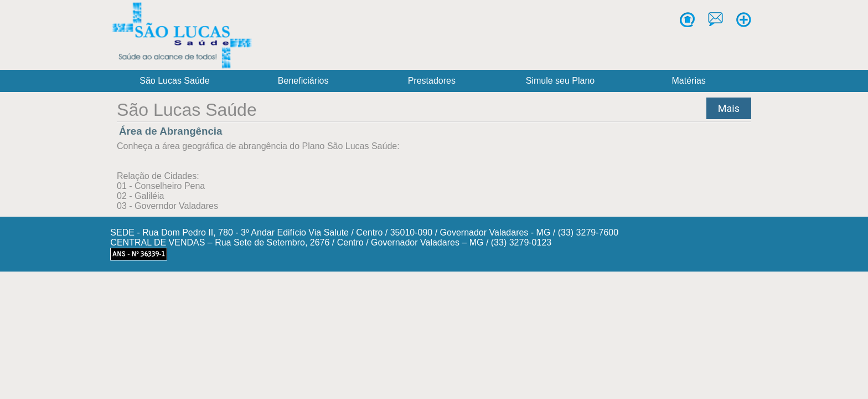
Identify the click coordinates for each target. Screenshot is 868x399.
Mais (729, 108)
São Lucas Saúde (174, 81)
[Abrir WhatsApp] (839, 370)
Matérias (689, 81)
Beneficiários (303, 81)
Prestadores (432, 81)
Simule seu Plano (560, 81)
